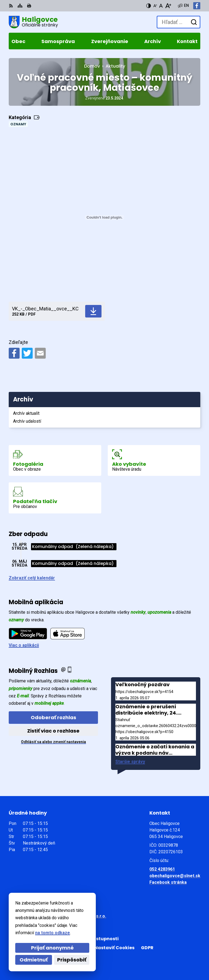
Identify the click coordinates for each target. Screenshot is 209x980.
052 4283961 (162, 869)
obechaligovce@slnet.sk (175, 876)
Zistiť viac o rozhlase (53, 731)
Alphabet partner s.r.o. (83, 916)
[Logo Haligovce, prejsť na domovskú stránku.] (33, 22)
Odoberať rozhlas (53, 717)
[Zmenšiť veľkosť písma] (155, 6)
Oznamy (18, 124)
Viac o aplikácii (24, 645)
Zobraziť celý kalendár (32, 578)
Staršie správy (130, 762)
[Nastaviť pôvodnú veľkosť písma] (161, 6)
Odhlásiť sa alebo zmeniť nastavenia (53, 742)
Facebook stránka (168, 882)
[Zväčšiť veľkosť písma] (168, 6)
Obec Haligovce (57, 922)
